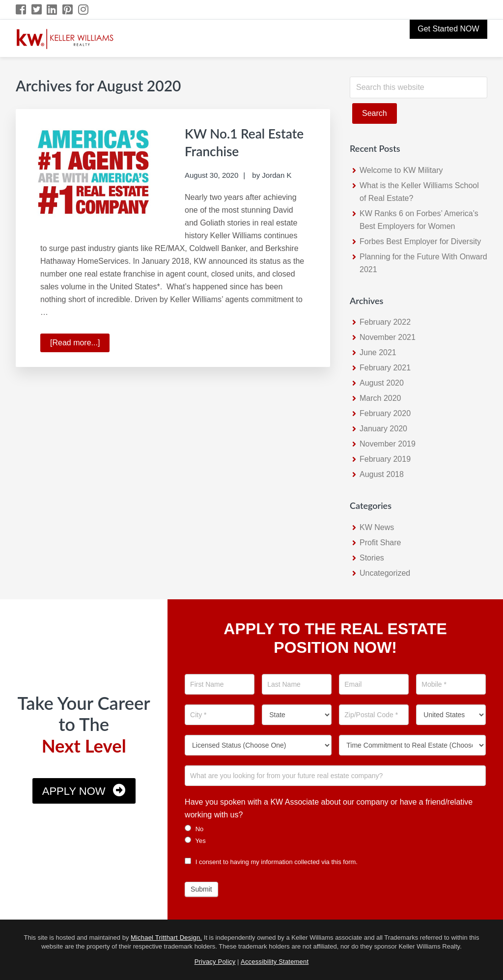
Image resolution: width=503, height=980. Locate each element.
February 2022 (385, 322)
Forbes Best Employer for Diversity (420, 241)
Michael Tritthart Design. (166, 938)
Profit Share (380, 543)
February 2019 (385, 459)
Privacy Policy (215, 962)
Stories (372, 558)
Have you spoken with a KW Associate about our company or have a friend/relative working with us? (329, 808)
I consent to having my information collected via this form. (271, 862)
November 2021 (388, 337)
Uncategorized (385, 573)
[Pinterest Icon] (68, 10)
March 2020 (380, 398)
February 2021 (385, 368)
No (194, 829)
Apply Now (74, 791)
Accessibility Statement (275, 962)
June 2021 (378, 352)
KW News (377, 527)
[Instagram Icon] (84, 10)
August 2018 (382, 474)
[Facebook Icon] (21, 10)
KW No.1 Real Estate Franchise (238, 141)
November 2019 (388, 444)
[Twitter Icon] (37, 10)
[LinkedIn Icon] (52, 10)
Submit (201, 889)
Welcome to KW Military (401, 170)
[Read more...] (80, 344)
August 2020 (382, 383)
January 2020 (383, 429)
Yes (195, 840)
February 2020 (385, 413)
